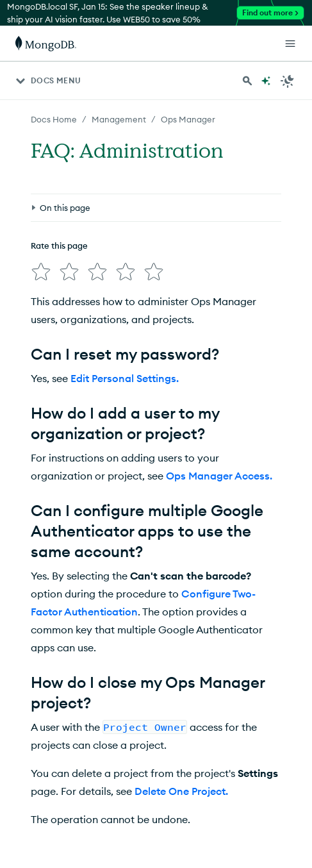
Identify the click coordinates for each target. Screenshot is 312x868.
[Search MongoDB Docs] (247, 81)
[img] (41, 272)
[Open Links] (290, 44)
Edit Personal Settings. (125, 378)
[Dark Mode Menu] (288, 81)
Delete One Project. (181, 791)
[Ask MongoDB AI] (266, 81)
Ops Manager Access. (219, 476)
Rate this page (59, 246)
